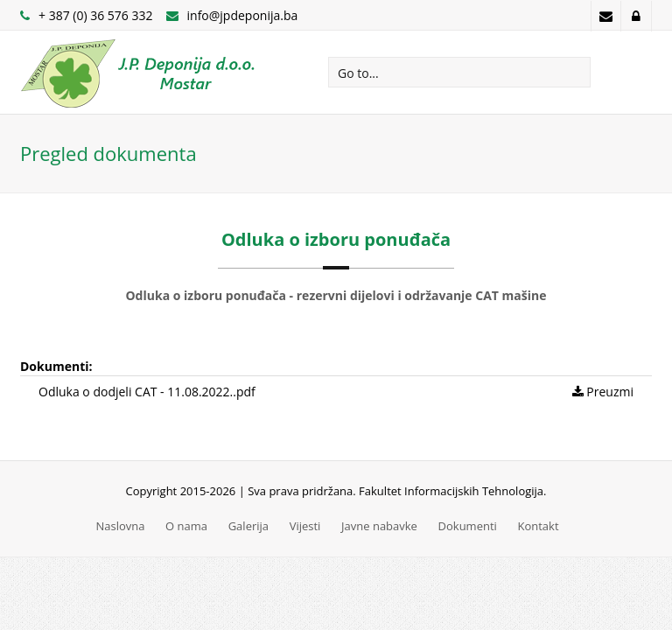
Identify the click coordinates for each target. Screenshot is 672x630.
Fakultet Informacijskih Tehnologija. (452, 491)
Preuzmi (603, 392)
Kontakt (538, 526)
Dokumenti (468, 526)
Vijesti (305, 526)
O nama (186, 526)
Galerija (248, 526)
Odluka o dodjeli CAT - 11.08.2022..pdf (147, 392)
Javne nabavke (379, 526)
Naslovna (120, 526)
